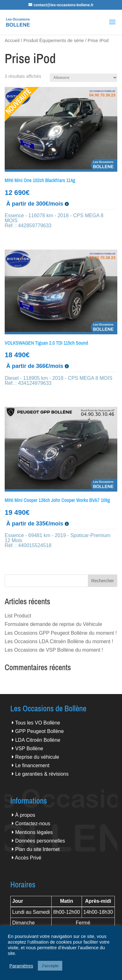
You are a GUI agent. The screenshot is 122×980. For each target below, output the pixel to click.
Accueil (12, 40)
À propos (25, 815)
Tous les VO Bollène (38, 723)
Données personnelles (40, 841)
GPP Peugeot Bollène (39, 731)
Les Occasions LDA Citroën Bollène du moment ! (59, 641)
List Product (18, 616)
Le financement (32, 765)
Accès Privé (28, 858)
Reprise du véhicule (37, 757)
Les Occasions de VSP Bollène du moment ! (54, 650)
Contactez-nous (33, 824)
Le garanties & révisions (42, 774)
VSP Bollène (29, 748)
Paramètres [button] (21, 966)
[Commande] (84, 78)
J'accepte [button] (50, 966)
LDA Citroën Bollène (38, 740)
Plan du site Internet (37, 849)
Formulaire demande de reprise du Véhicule (53, 624)
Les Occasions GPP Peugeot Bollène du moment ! (61, 633)
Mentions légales (34, 832)
